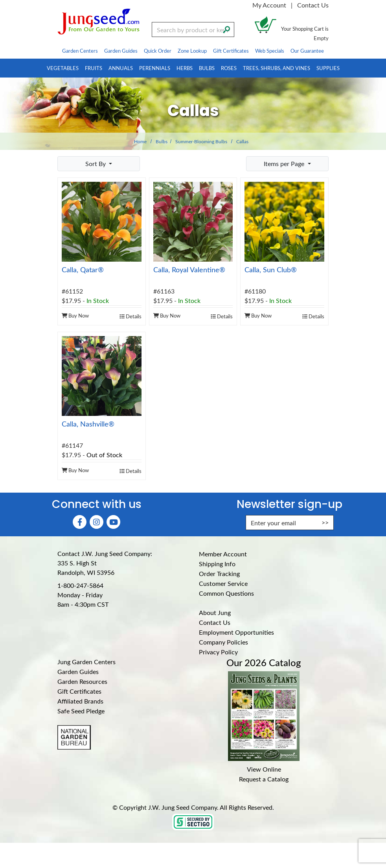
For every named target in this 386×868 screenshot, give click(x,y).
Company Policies (223, 642)
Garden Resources (82, 681)
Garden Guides (78, 671)
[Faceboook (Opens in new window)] (80, 522)
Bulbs (162, 141)
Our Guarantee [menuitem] (307, 51)
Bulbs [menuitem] (207, 68)
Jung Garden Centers (86, 662)
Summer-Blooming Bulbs (201, 141)
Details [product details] (131, 316)
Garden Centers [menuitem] (80, 51)
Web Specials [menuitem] (270, 51)
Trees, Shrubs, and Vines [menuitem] (277, 68)
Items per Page (285, 163)
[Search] (226, 29)
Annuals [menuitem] (121, 68)
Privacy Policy (218, 652)
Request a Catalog (264, 779)
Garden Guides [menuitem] (121, 51)
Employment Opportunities (236, 632)
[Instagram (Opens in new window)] (96, 522)
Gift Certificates (79, 691)
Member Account (223, 554)
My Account (269, 5)
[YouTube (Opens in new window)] (113, 522)
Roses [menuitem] (229, 68)
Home (140, 141)
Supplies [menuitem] (328, 68)
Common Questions (226, 593)
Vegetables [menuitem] (63, 68)
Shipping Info (217, 564)
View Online (264, 769)
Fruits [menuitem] (94, 68)
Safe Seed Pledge (81, 711)
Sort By (96, 163)
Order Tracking (219, 573)
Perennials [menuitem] (155, 68)
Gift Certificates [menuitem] (231, 51)
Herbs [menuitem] (185, 68)
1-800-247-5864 (80, 585)
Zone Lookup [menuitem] (192, 51)
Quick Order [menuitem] (158, 51)
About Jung (215, 612)
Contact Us (313, 5)
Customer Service (223, 583)
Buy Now (75, 315)
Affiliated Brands (80, 701)
